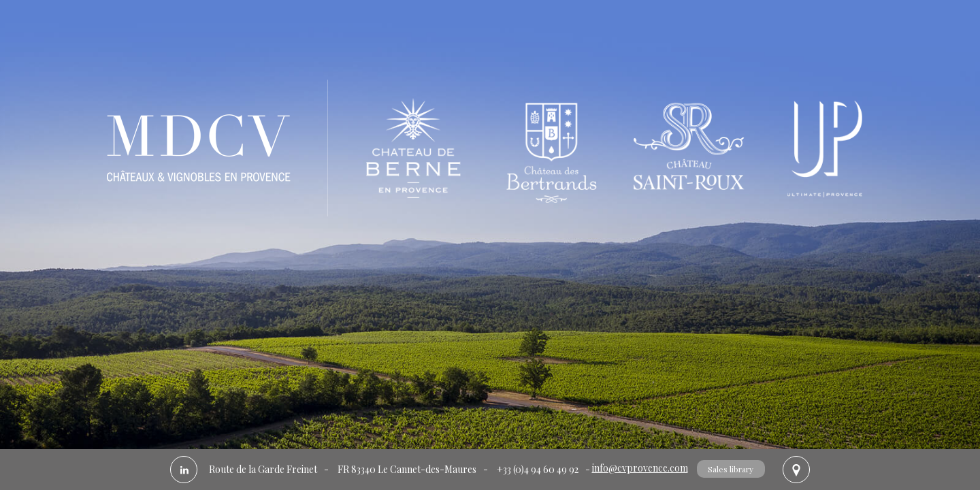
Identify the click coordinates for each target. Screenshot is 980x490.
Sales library (731, 469)
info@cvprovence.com (640, 468)
